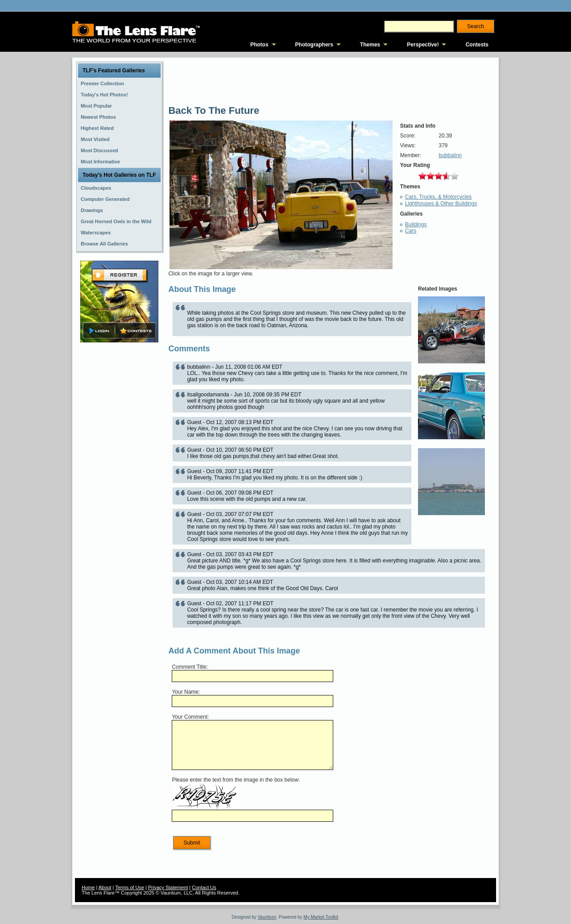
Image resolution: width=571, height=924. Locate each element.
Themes (370, 45)
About (105, 887)
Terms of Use (130, 887)
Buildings (416, 225)
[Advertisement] (120, 485)
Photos (259, 45)
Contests (477, 45)
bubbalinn (450, 155)
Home (88, 887)
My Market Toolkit (321, 917)
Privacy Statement (168, 887)
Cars (411, 231)
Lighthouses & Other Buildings (441, 204)
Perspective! (423, 45)
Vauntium (267, 917)
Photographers (314, 45)
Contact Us (204, 887)
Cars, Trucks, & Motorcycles (438, 197)
